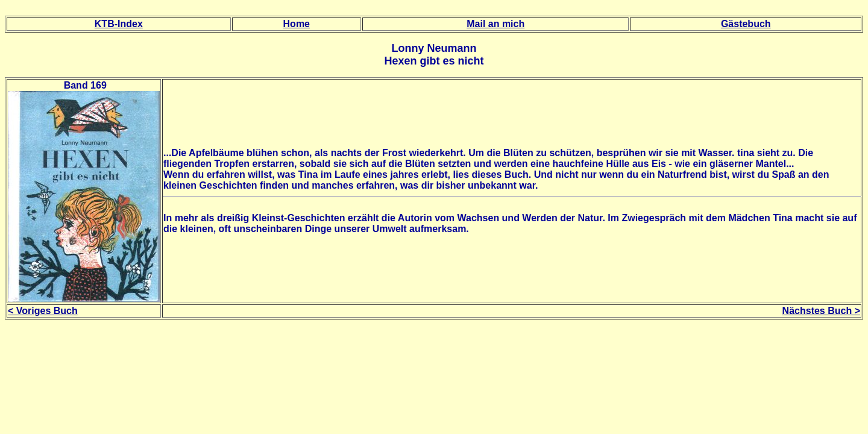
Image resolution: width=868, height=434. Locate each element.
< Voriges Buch (43, 311)
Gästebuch (746, 24)
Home (297, 24)
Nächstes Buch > (821, 311)
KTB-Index (119, 24)
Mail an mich (495, 24)
